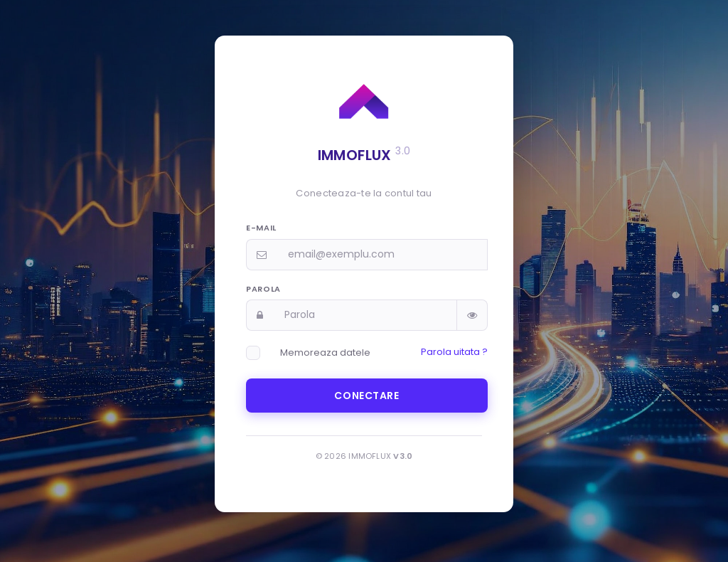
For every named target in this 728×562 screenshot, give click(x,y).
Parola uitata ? (454, 352)
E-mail (261, 228)
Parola (263, 289)
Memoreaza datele (325, 352)
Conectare (366, 396)
